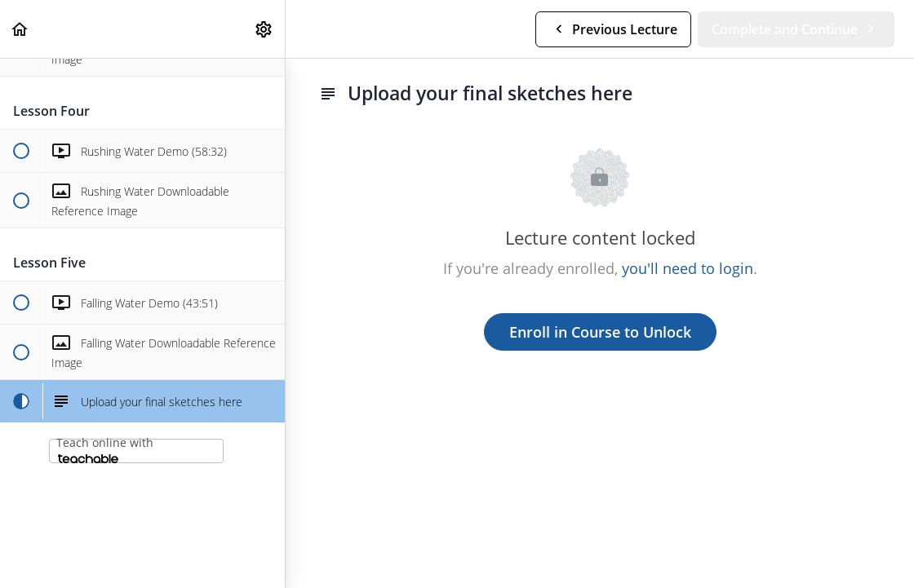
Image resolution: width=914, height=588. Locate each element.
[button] (20, 29)
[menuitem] (264, 29)
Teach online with (105, 449)
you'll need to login (688, 268)
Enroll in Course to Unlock (600, 332)
